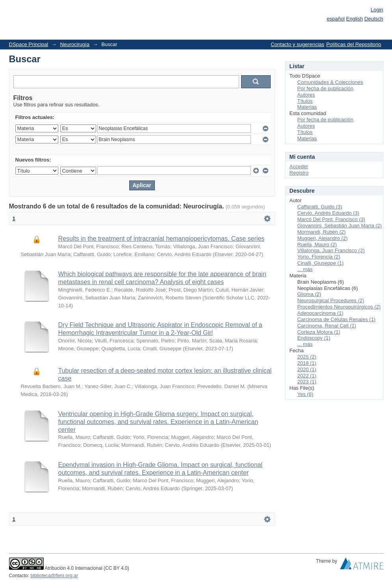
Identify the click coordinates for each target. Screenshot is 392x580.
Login (377, 10)
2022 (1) (307, 376)
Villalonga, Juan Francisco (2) (331, 250)
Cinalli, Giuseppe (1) (321, 263)
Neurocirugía (74, 44)
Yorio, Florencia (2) (319, 257)
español (336, 19)
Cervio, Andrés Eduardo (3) (329, 213)
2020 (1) (307, 369)
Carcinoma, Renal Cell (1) (327, 326)
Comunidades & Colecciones (330, 82)
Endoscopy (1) (314, 338)
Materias (307, 107)
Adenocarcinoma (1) (320, 313)
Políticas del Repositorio (354, 44)
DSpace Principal (29, 44)
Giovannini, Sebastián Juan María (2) (340, 226)
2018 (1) (307, 363)
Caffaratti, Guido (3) (320, 207)
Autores (306, 95)
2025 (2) (307, 357)
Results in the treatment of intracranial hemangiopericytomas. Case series (162, 239)
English (355, 19)
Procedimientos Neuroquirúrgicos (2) (339, 307)
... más (305, 269)
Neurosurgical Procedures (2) (331, 300)
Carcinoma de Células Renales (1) (337, 319)
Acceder (299, 166)
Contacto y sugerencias (297, 44)
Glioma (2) (309, 294)
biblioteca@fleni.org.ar (54, 576)
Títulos (305, 101)
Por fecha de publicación (325, 88)
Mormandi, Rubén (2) (322, 232)
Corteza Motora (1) (319, 332)
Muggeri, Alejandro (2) (323, 238)
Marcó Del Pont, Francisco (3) (332, 219)
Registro (299, 173)
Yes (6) (306, 394)
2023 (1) (307, 382)
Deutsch (374, 19)
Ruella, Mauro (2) (317, 244)
